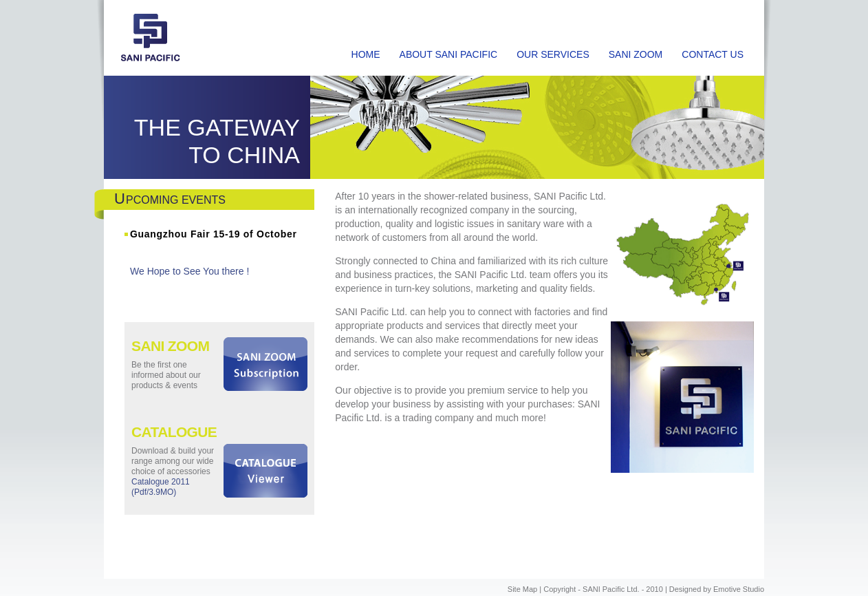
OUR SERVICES (553, 54)
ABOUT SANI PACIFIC (449, 54)
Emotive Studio (739, 589)
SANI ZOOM (636, 54)
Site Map (522, 589)
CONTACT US (713, 54)
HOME (366, 54)
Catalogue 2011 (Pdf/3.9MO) (161, 487)
